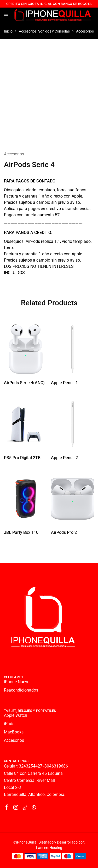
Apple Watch (16, 715)
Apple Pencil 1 (64, 383)
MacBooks (14, 732)
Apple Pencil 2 (64, 458)
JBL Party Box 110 (21, 532)
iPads (9, 724)
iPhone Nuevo (17, 682)
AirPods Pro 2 (64, 532)
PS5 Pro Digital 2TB (22, 458)
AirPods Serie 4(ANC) (24, 383)
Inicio (8, 31)
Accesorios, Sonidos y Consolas (44, 31)
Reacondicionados (21, 690)
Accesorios (85, 31)
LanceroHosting (49, 848)
